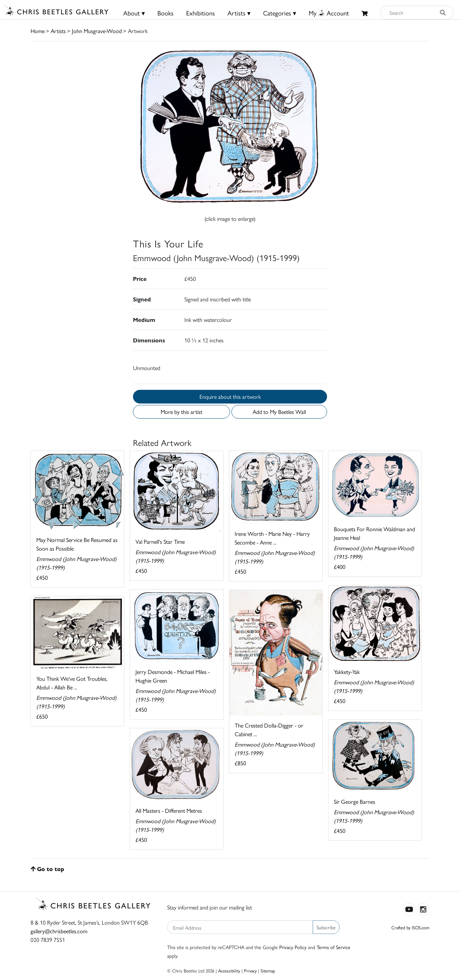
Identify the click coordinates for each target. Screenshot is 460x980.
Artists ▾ (239, 13)
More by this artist (181, 412)
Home (38, 31)
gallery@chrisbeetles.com (59, 931)
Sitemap (268, 970)
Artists (58, 31)
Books (165, 13)
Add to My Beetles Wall (279, 412)
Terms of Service (333, 947)
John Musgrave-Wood (97, 31)
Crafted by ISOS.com (410, 927)
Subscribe (326, 927)
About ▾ (134, 13)
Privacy (250, 970)
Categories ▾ (280, 13)
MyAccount (329, 13)
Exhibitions (201, 13)
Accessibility (229, 970)
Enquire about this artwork (230, 396)
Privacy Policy (293, 947)
